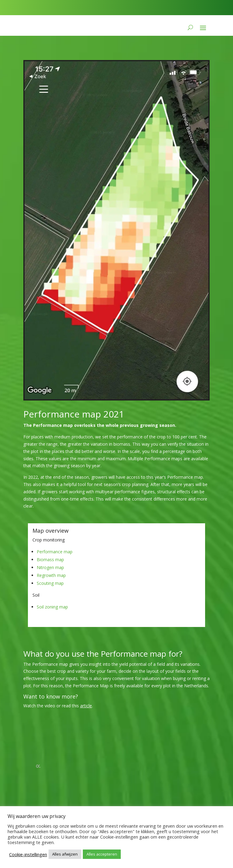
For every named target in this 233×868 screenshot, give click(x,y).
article (86, 706)
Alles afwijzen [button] (65, 854)
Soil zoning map (52, 607)
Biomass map (50, 560)
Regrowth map (51, 575)
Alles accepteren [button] (102, 854)
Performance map (55, 552)
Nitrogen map (50, 567)
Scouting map (50, 583)
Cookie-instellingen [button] (28, 854)
